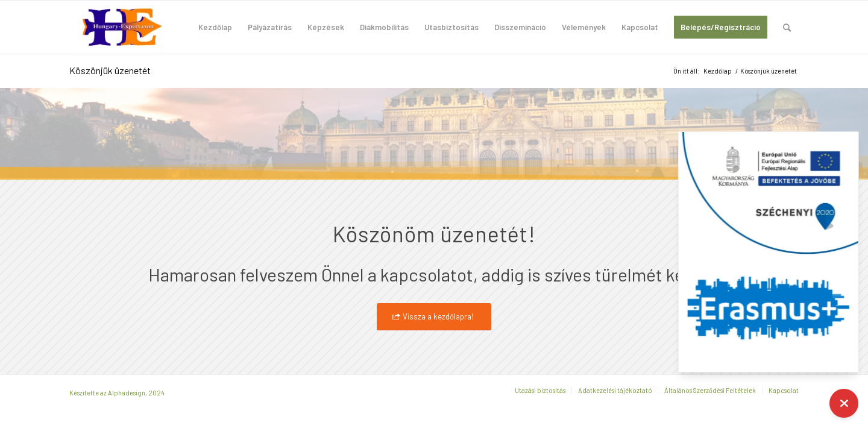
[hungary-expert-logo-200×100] (122, 27)
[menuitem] (215, 27)
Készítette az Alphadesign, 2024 (117, 393)
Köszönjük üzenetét (110, 70)
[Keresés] (787, 27)
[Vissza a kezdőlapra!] (434, 317)
